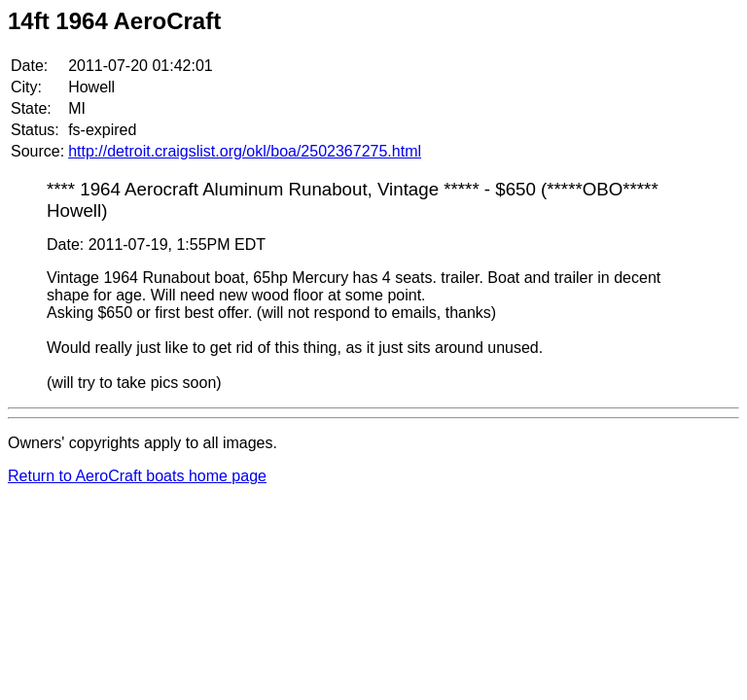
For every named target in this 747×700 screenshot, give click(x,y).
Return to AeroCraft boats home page (137, 476)
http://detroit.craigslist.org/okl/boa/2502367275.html (245, 151)
